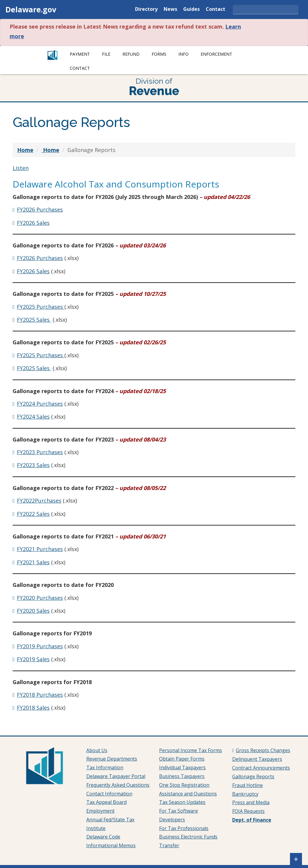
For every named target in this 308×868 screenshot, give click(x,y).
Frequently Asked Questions (118, 785)
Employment (100, 811)
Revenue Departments (112, 759)
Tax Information (105, 767)
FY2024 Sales (33, 417)
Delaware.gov (31, 9)
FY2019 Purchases (40, 646)
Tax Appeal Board (106, 802)
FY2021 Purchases (40, 549)
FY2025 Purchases (41, 307)
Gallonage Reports (253, 777)
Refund (131, 54)
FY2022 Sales (33, 514)
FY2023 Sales (33, 465)
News (170, 9)
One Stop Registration (184, 785)
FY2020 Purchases (40, 598)
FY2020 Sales (33, 611)
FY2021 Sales (33, 562)
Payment (80, 54)
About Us (97, 750)
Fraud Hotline (248, 785)
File (106, 54)
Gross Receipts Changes (263, 750)
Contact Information (109, 794)
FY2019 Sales (33, 659)
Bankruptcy (245, 794)
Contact (216, 9)
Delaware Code (103, 837)
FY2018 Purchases (40, 695)
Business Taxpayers (182, 776)
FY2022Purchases (39, 501)
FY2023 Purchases (40, 452)
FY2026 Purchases (40, 209)
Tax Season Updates (182, 802)
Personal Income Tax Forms (191, 750)
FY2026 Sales (33, 223)
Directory (146, 9)
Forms (159, 54)
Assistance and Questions (188, 794)
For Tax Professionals (184, 828)
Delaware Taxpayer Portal (116, 776)
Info (183, 54)
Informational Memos (111, 845)
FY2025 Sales (34, 320)
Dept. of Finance (252, 820)
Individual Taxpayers (182, 767)
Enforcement (216, 54)
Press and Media (251, 802)
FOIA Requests (248, 811)
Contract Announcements (261, 768)
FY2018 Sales (33, 708)
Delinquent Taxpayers (257, 759)
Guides (191, 9)
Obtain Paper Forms (182, 759)
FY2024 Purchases (40, 404)
